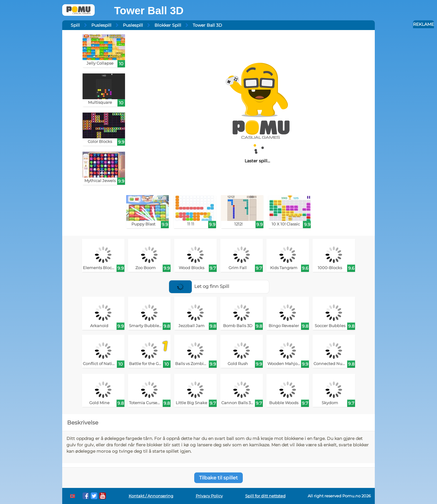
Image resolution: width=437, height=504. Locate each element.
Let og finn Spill (199, 286)
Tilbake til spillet (218, 478)
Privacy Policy (209, 496)
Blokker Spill (168, 25)
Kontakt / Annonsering (151, 496)
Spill (75, 25)
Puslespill (101, 25)
